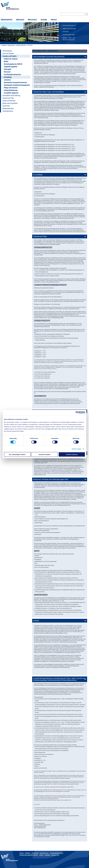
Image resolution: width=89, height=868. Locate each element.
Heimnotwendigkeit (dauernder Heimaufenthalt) (49, 57)
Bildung (44, 20)
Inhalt (22, 853)
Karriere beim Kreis (69, 35)
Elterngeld (7, 69)
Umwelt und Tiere (8, 98)
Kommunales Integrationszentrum (15, 82)
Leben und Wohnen (9, 101)
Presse (41, 855)
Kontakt (28, 853)
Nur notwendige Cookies (17, 454)
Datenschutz (44, 853)
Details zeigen (77, 449)
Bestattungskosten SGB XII (13, 64)
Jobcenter (7, 80)
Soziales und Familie (21, 45)
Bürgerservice (7, 20)
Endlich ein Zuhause (11, 59)
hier (42, 791)
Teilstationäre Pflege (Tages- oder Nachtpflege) (48, 92)
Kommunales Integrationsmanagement (17, 85)
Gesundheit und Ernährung (11, 95)
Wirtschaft (32, 20)
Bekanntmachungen (69, 29)
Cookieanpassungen (56, 853)
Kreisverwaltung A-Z (69, 25)
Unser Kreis (6, 106)
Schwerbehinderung (11, 90)
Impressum (35, 853)
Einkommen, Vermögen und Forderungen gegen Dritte (51, 479)
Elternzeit (7, 72)
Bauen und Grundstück (10, 103)
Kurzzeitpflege (38, 175)
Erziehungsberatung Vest (12, 74)
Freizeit (54, 20)
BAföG (6, 61)
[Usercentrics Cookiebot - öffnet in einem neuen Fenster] (77, 412)
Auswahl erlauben (44, 454)
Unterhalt (36, 621)
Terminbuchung (8, 111)
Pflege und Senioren (11, 88)
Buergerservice (11, 45)
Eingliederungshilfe (11, 67)
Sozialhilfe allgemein (11, 93)
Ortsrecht (66, 32)
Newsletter (55, 855)
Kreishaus (20, 20)
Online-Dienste (7, 51)
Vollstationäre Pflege (40, 236)
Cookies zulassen (72, 454)
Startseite (4, 45)
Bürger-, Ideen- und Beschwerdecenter (69, 39)
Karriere (47, 855)
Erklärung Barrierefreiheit (29, 855)
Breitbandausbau (8, 109)
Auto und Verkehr (8, 53)
